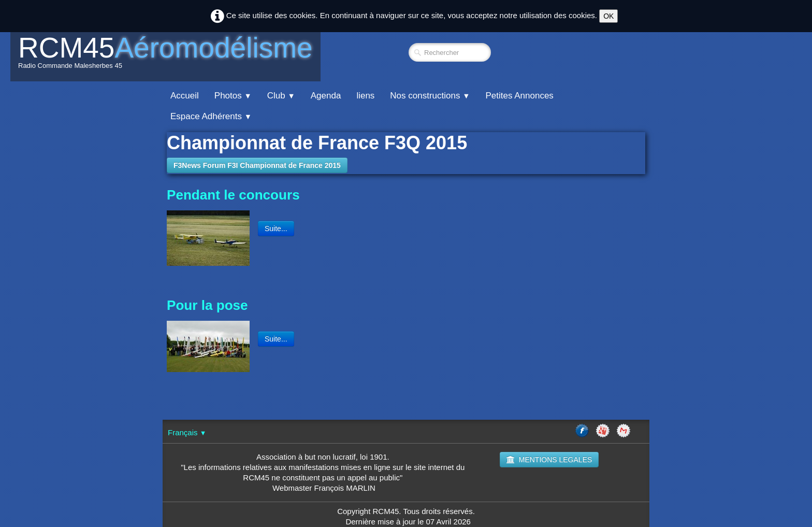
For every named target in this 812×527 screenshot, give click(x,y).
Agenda (326, 96)
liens (365, 96)
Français (187, 432)
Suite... (276, 229)
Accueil (185, 96)
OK (608, 16)
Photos (233, 96)
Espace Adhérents (211, 116)
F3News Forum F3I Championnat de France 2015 (257, 165)
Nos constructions (430, 96)
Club (281, 96)
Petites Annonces (519, 96)
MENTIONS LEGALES (549, 460)
